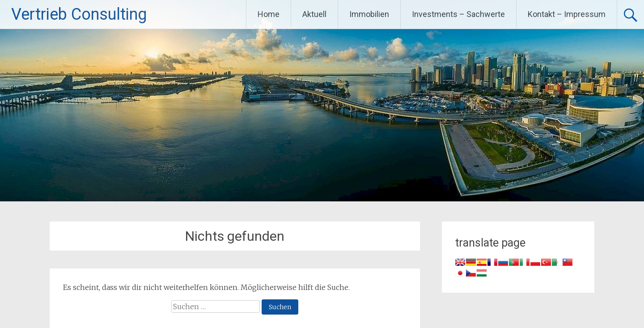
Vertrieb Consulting (79, 14)
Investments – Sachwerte (458, 14)
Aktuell (314, 14)
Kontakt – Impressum (567, 14)
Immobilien (369, 14)
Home (269, 14)
